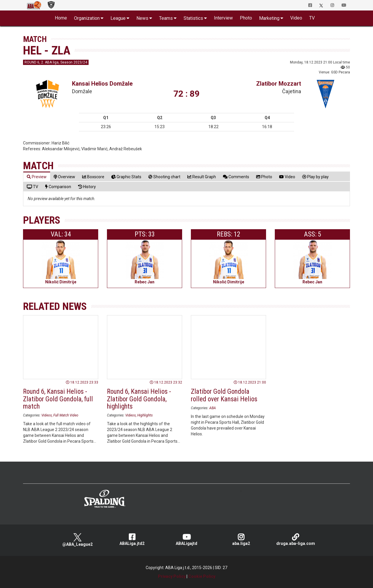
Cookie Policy (202, 576)
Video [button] (296, 18)
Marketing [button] (269, 18)
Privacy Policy (172, 576)
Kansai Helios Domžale (102, 84)
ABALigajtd (187, 540)
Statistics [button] (193, 18)
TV (312, 18)
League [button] (118, 18)
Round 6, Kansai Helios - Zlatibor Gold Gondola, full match (58, 399)
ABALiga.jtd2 (132, 540)
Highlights (145, 415)
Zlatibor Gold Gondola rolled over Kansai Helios (224, 395)
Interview (223, 18)
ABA (213, 408)
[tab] (37, 177)
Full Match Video (66, 415)
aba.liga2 (241, 540)
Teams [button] (166, 18)
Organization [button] (87, 18)
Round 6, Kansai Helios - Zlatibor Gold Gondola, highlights (139, 399)
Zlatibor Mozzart (279, 84)
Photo (246, 18)
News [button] (142, 18)
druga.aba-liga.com (296, 540)
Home (61, 18)
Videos (47, 415)
